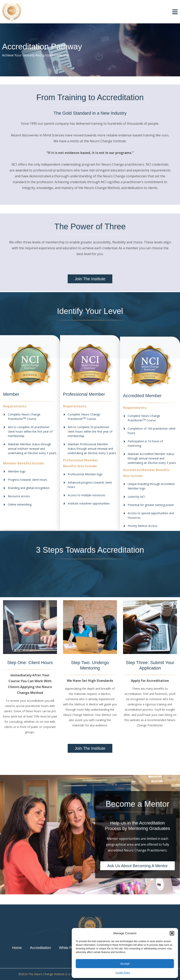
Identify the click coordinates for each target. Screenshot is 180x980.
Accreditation (40, 948)
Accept (125, 964)
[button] (172, 933)
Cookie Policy (123, 973)
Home (17, 948)
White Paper (69, 948)
